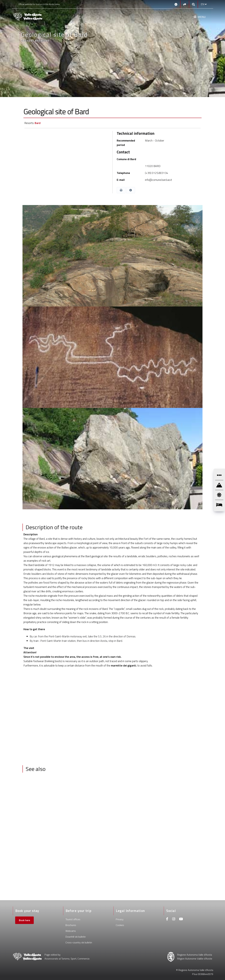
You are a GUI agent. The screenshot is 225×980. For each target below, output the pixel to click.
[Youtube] (181, 919)
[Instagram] (174, 919)
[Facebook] (167, 919)
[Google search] (193, 4)
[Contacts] (176, 4)
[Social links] (185, 4)
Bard (38, 123)
